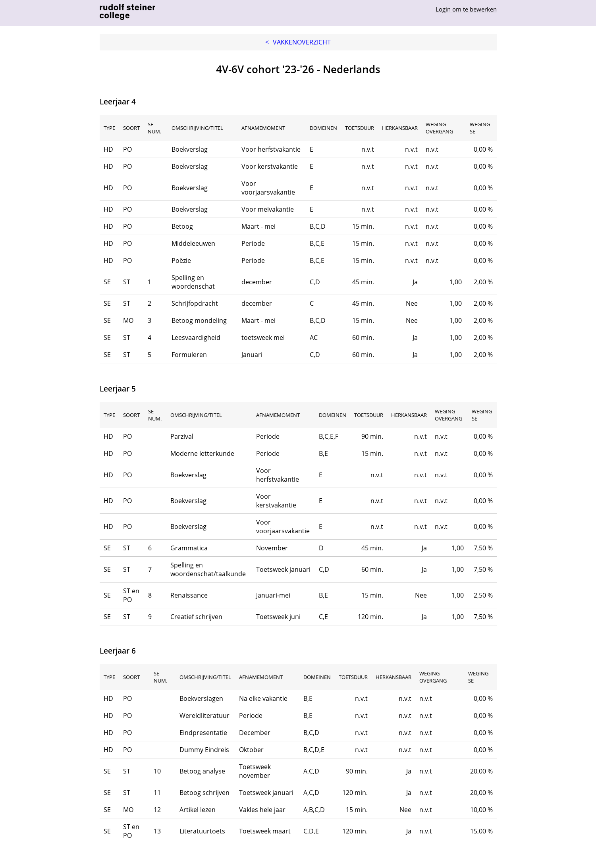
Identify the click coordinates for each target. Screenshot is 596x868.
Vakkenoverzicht (298, 42)
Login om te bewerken (466, 9)
